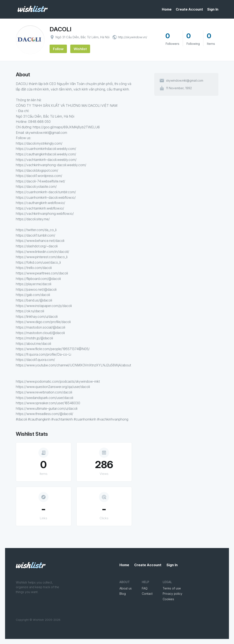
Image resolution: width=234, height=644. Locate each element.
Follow (58, 49)
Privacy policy (172, 594)
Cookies (168, 599)
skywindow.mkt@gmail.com (185, 81)
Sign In (213, 9)
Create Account (189, 9)
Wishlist (80, 49)
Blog (123, 594)
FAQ (145, 588)
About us (126, 588)
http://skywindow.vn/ (133, 37)
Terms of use (172, 588)
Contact (147, 594)
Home (167, 9)
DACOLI (60, 29)
